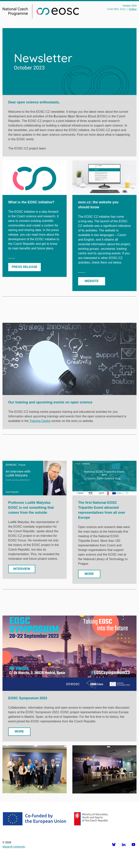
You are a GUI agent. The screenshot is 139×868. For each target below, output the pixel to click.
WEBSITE (92, 281)
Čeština (133, 9)
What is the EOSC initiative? (31, 202)
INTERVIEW (22, 569)
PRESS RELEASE (25, 267)
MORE (89, 574)
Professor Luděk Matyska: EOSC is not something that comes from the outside (31, 508)
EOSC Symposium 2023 (28, 698)
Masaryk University (14, 847)
